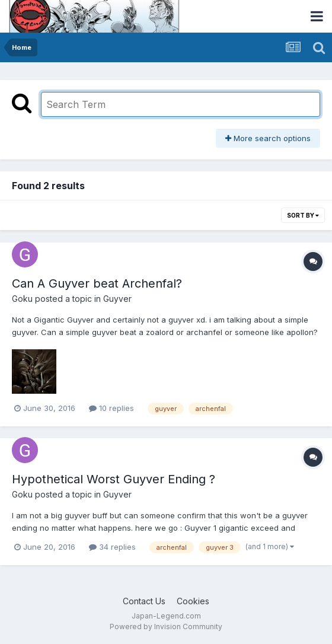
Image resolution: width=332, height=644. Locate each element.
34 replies (112, 547)
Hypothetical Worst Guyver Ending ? (114, 479)
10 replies (111, 408)
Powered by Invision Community (166, 627)
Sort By (303, 215)
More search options (268, 138)
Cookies (193, 601)
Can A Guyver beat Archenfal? (97, 283)
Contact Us (144, 601)
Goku (22, 299)
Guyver (117, 299)
